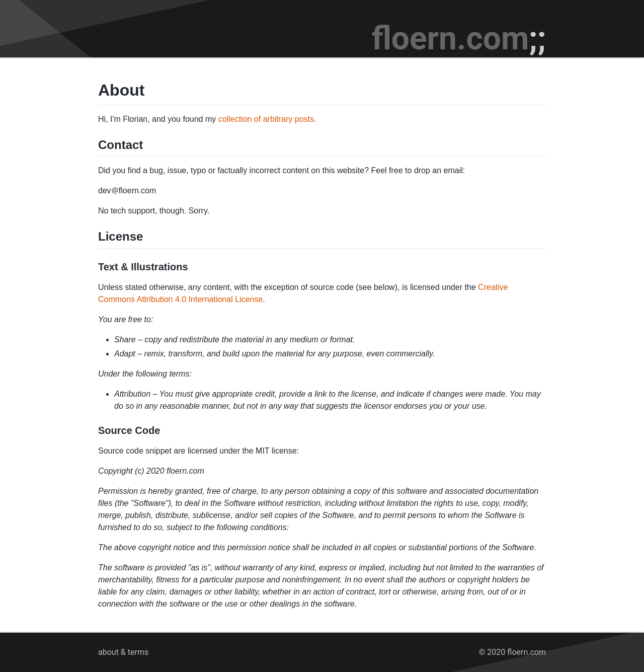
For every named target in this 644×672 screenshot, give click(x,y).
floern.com (459, 39)
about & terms (123, 652)
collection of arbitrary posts (266, 119)
